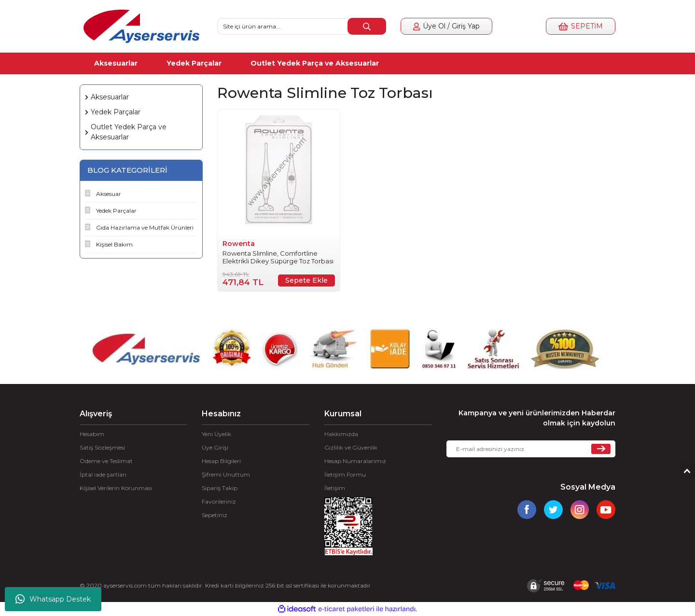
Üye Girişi (215, 447)
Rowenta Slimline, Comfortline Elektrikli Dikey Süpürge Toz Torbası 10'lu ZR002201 (278, 257)
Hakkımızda (341, 434)
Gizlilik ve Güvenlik (351, 447)
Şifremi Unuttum (226, 474)
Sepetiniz (215, 515)
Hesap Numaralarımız (355, 461)
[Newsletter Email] (531, 449)
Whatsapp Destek (53, 599)
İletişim (335, 488)
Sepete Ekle (306, 280)
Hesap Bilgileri (221, 461)
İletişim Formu (345, 474)
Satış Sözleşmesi (102, 447)
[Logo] (141, 26)
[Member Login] (446, 26)
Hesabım (92, 434)
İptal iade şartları (103, 474)
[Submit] (601, 449)
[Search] (302, 26)
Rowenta (239, 244)
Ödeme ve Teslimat (106, 461)
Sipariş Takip (220, 488)
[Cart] (581, 26)
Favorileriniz (219, 501)
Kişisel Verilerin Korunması (116, 488)
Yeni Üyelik (216, 434)
